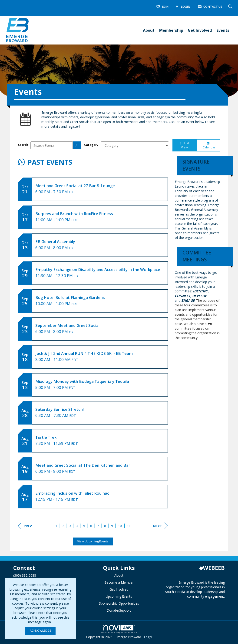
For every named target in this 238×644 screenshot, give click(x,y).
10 (120, 526)
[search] (77, 145)
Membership (171, 30)
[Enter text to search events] (52, 145)
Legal (148, 637)
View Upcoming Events (93, 541)
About (149, 30)
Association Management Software (119, 629)
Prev (25, 526)
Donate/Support (119, 610)
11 (129, 526)
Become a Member (119, 582)
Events (223, 30)
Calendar (208, 146)
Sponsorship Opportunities (119, 603)
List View (184, 145)
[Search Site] (231, 7)
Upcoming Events (119, 596)
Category (91, 145)
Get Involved (200, 30)
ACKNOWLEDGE (40, 631)
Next (160, 526)
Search (23, 145)
